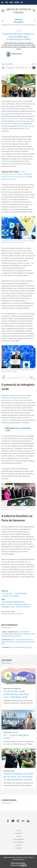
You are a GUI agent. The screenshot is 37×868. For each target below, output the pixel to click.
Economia (6, 647)
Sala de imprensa (18, 842)
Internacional (18, 22)
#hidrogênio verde (8, 607)
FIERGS (5, 161)
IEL (22, 2)
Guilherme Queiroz (17, 54)
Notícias (18, 831)
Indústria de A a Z (11, 732)
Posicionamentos (19, 839)
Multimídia (19, 845)
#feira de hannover (23, 607)
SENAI (17, 2)
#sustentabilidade (8, 602)
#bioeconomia (20, 602)
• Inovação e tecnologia (10, 596)
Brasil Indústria (9, 632)
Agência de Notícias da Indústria (13, 614)
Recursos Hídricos (18, 177)
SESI (11, 2)
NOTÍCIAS (19, 20)
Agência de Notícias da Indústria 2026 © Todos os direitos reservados (19, 858)
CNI (6, 2)
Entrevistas (18, 833)
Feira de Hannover (25, 126)
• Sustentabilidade (20, 593)
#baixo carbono (7, 604)
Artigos (19, 836)
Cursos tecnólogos (15, 174)
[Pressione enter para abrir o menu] (3, 11)
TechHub (5, 420)
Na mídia (6, 640)
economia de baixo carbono (15, 119)
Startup (13, 179)
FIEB (26, 286)
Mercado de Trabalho (12, 689)
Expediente (18, 848)
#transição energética (22, 604)
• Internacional (7, 593)
